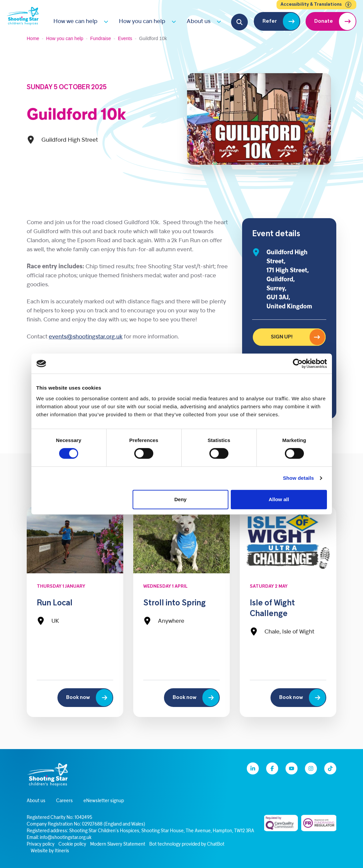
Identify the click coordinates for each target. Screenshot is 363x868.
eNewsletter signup (104, 801)
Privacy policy (41, 844)
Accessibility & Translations (316, 5)
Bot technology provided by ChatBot (187, 844)
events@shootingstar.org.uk (86, 337)
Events (125, 38)
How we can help (75, 22)
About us (199, 22)
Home (33, 38)
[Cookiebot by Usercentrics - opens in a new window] (298, 364)
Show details (298, 478)
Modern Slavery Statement (118, 844)
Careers (64, 801)
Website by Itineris (50, 851)
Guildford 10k (76, 116)
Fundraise (101, 38)
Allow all (279, 499)
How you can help (142, 22)
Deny (180, 499)
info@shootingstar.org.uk (66, 838)
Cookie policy (72, 844)
